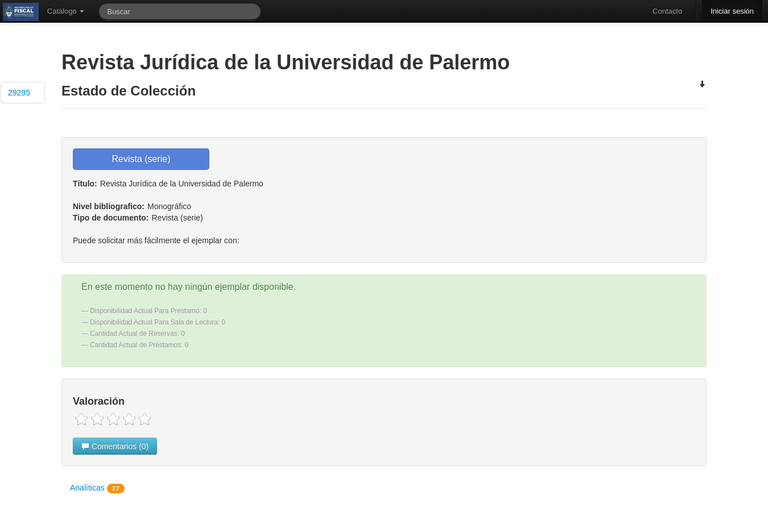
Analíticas (97, 488)
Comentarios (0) (115, 446)
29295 (19, 93)
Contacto (667, 11)
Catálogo (66, 11)
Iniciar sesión (732, 11)
